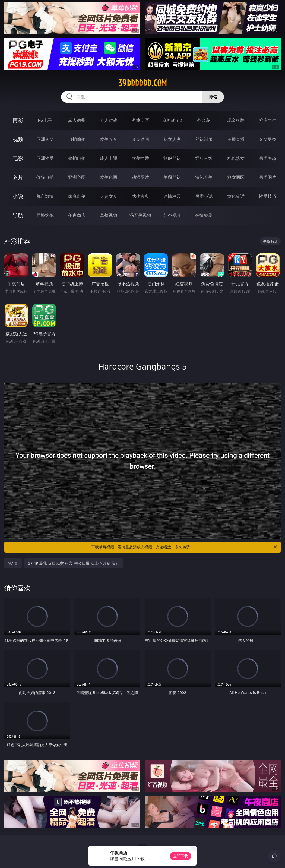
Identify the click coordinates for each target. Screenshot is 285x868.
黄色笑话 (236, 196)
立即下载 (180, 856)
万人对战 (109, 120)
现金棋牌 (236, 120)
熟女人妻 (172, 139)
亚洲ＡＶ (45, 139)
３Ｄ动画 (140, 139)
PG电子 (45, 120)
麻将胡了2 (172, 120)
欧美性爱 (140, 158)
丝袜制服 (204, 139)
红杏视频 (172, 215)
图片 (18, 177)
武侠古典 (140, 196)
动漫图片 (140, 177)
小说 (18, 196)
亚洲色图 (77, 177)
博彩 (18, 120)
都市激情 (45, 196)
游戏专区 (140, 120)
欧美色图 (109, 177)
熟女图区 (236, 177)
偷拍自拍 (77, 158)
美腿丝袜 (172, 177)
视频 (18, 139)
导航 (18, 215)
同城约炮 (45, 215)
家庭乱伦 (77, 196)
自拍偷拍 (77, 139)
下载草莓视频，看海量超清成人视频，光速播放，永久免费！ (185, 547)
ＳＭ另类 (268, 139)
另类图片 (268, 177)
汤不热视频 (140, 215)
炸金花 (204, 120)
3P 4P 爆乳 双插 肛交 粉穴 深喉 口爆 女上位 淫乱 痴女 (74, 563)
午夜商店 (77, 215)
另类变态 (268, 158)
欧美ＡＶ (109, 139)
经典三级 (204, 158)
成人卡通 (109, 158)
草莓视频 (109, 215)
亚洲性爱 (45, 158)
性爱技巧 (268, 196)
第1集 (13, 563)
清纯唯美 (204, 177)
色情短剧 (204, 215)
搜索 (213, 97)
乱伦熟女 (236, 158)
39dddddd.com (142, 83)
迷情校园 (172, 196)
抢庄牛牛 (268, 120)
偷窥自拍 (45, 177)
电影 (18, 158)
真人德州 (77, 120)
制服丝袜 (172, 158)
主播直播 (236, 139)
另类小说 (204, 196)
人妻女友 (109, 196)
